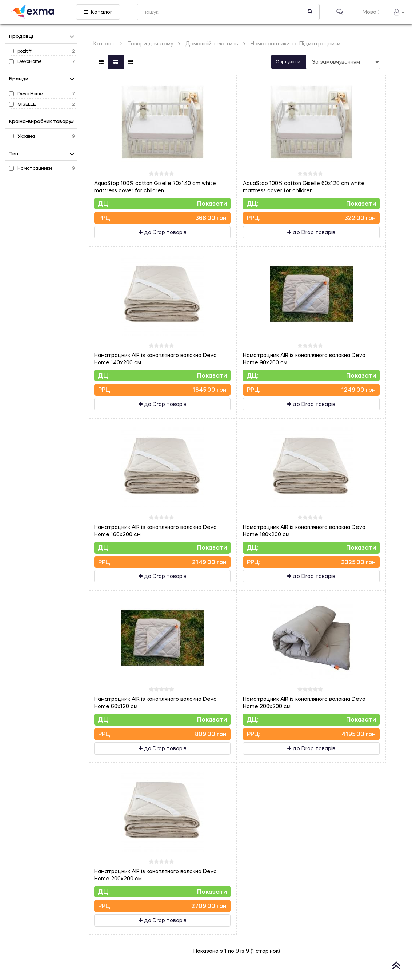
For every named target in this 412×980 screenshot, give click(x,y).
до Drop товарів (163, 232)
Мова (371, 12)
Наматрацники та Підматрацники (295, 43)
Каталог (98, 12)
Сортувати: (289, 62)
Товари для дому (150, 43)
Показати (212, 203)
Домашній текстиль (212, 43)
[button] (399, 12)
